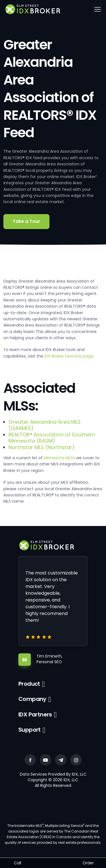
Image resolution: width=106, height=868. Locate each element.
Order (88, 863)
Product (29, 684)
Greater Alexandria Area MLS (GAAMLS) (45, 425)
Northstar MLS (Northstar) (42, 447)
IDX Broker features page (69, 356)
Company (32, 699)
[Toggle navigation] (97, 9)
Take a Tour (26, 221)
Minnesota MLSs (59, 458)
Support (30, 730)
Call (18, 863)
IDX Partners (35, 714)
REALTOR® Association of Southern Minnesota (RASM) (52, 438)
